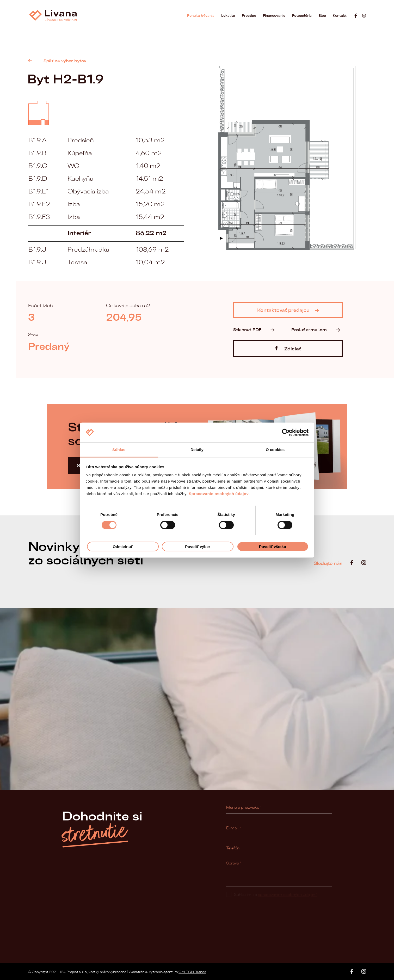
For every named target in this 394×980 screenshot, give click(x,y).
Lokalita (228, 15)
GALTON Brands (192, 972)
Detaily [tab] (197, 450)
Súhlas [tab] (119, 450)
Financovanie (274, 15)
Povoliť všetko (273, 547)
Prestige (249, 15)
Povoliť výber (198, 547)
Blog (322, 15)
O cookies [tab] (275, 450)
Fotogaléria (302, 15)
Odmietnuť (123, 547)
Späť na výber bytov (57, 60)
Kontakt (340, 15)
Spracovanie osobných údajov (219, 494)
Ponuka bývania (201, 15)
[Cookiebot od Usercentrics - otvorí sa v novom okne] (286, 433)
